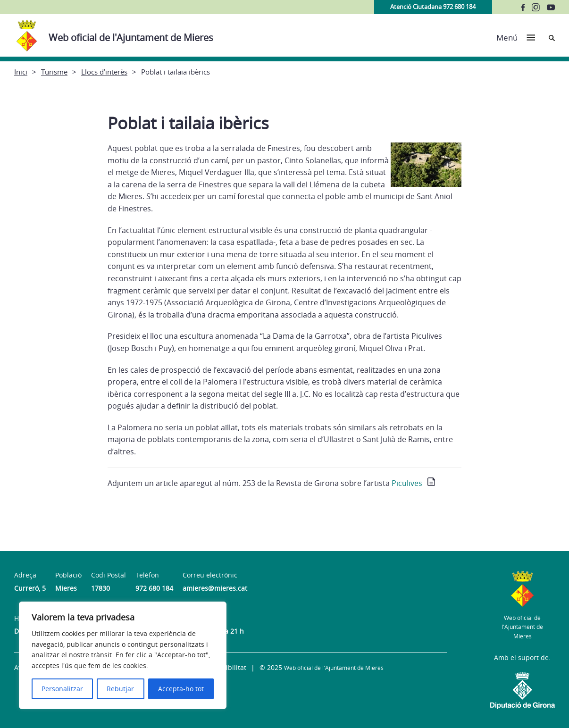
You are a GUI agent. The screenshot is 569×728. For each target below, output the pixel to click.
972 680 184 (154, 588)
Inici (21, 72)
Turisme (54, 72)
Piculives (407, 483)
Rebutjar (120, 689)
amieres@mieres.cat (215, 588)
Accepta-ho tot (181, 689)
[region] (123, 655)
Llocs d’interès (104, 72)
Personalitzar (62, 689)
